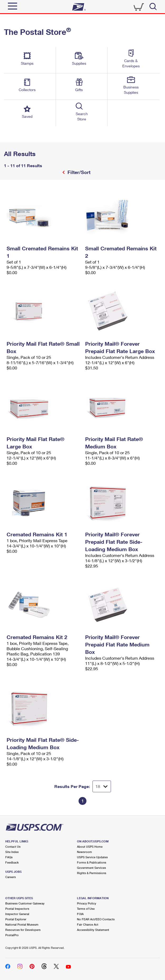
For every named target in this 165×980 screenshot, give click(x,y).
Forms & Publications (92, 862)
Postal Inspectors (17, 909)
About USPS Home (90, 847)
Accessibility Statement (93, 930)
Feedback (12, 862)
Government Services (91, 868)
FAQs (9, 857)
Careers (11, 877)
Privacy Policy (87, 903)
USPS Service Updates (92, 857)
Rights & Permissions (92, 873)
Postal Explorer (16, 919)
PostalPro (12, 935)
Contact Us (13, 847)
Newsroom (84, 852)
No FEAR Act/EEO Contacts (96, 919)
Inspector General (17, 914)
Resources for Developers (23, 930)
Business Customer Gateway (25, 903)
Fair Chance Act (88, 924)
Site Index (12, 852)
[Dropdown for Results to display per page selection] (102, 786)
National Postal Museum (22, 924)
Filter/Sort (78, 172)
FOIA (80, 914)
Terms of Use (86, 909)
